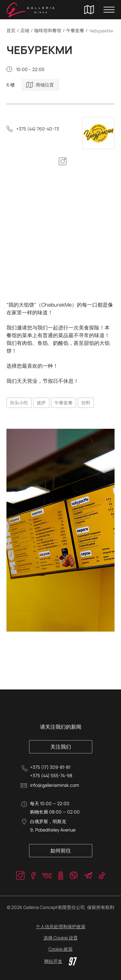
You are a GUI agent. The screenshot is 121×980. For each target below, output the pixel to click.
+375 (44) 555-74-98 (51, 775)
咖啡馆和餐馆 (48, 30)
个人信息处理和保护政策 (61, 926)
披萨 (41, 403)
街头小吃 (19, 403)
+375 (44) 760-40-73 (38, 129)
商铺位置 (45, 85)
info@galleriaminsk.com (55, 785)
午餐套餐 (75, 30)
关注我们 (61, 747)
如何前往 (61, 850)
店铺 (25, 30)
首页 (11, 30)
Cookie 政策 (60, 949)
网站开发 (60, 961)
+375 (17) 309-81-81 (50, 767)
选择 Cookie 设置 (61, 938)
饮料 (86, 403)
